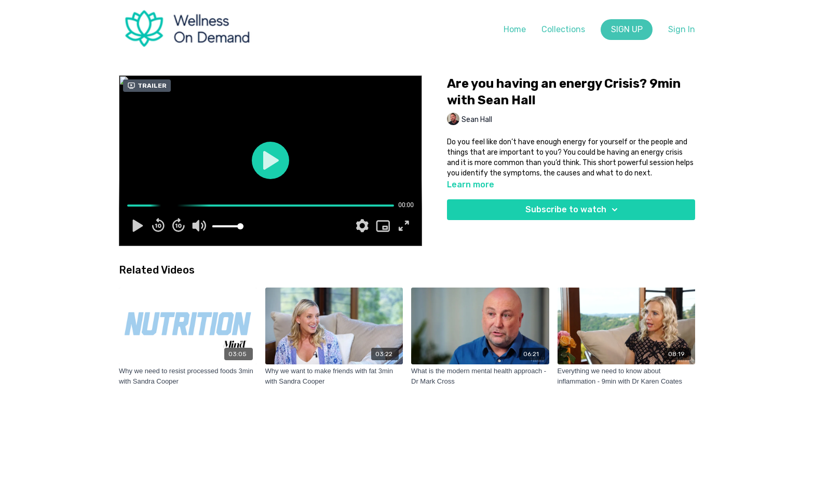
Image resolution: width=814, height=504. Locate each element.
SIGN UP (627, 29)
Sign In (682, 29)
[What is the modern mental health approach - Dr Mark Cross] (480, 376)
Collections (563, 29)
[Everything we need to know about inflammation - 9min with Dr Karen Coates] (627, 376)
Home (515, 29)
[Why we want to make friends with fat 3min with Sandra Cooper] (334, 376)
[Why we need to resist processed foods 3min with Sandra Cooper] (188, 376)
